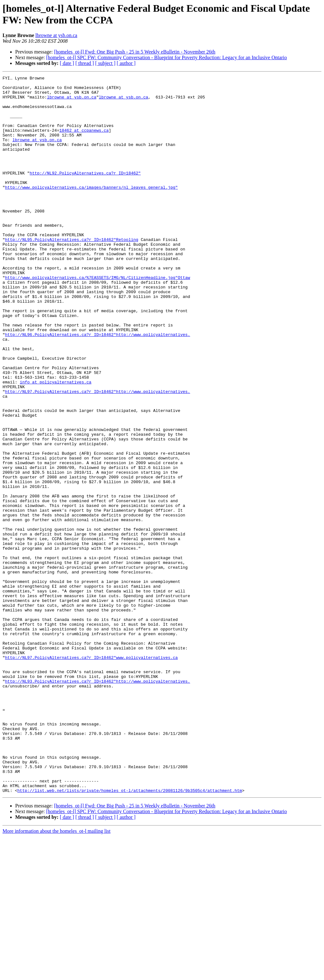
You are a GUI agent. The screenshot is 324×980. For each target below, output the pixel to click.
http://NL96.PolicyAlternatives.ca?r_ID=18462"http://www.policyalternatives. (98, 387)
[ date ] (67, 63)
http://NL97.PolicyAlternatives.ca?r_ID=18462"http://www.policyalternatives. (98, 455)
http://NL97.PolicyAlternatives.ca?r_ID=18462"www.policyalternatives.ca (91, 774)
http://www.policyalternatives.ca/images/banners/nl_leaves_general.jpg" (91, 210)
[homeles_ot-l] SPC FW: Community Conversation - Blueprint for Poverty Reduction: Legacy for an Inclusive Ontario (167, 57)
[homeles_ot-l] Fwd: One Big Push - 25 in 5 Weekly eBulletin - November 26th (135, 52)
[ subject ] (105, 63)
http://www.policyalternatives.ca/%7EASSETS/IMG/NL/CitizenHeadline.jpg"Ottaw (98, 318)
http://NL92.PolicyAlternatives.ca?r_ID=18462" (85, 193)
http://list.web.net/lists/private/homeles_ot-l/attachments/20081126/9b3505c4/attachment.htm (130, 934)
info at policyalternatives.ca (56, 444)
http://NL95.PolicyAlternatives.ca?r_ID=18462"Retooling (72, 273)
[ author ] (126, 63)
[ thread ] (85, 63)
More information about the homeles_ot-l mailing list (56, 974)
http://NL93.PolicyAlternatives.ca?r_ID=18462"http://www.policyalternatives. (98, 803)
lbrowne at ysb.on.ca (56, 35)
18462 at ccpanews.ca (84, 142)
